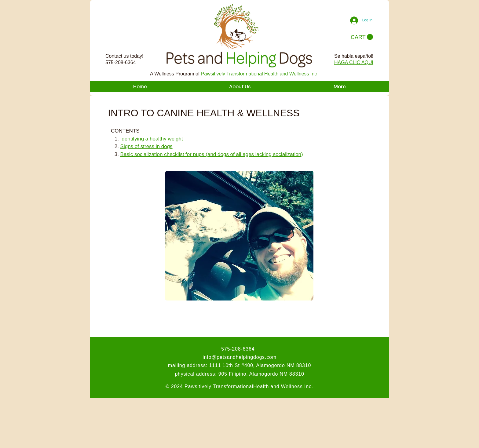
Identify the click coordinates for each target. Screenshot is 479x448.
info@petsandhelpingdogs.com (239, 357)
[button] (362, 37)
